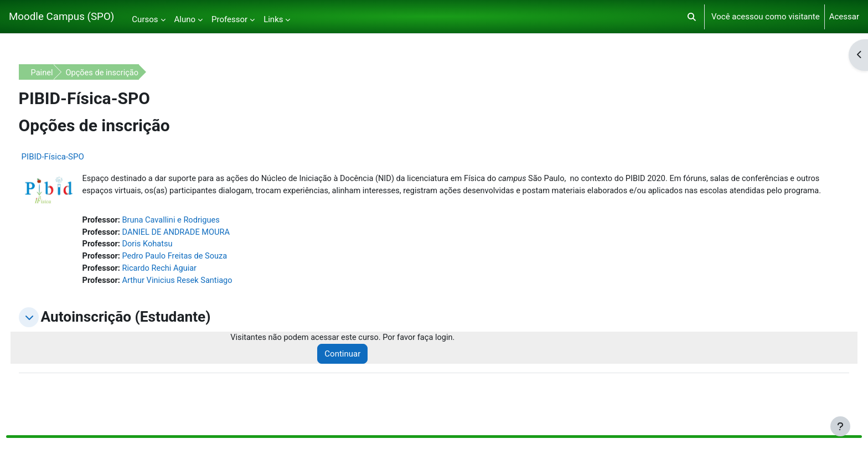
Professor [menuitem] (229, 19)
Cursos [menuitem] (145, 19)
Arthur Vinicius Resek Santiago (201, 296)
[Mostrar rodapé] (840, 426)
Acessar (844, 17)
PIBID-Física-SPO (73, 157)
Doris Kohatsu (170, 259)
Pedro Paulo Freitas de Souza (198, 271)
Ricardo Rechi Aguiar (182, 283)
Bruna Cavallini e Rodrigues (194, 234)
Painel (63, 73)
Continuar (356, 369)
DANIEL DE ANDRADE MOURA (199, 246)
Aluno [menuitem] (185, 19)
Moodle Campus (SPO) (61, 17)
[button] (692, 17)
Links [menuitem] (273, 19)
